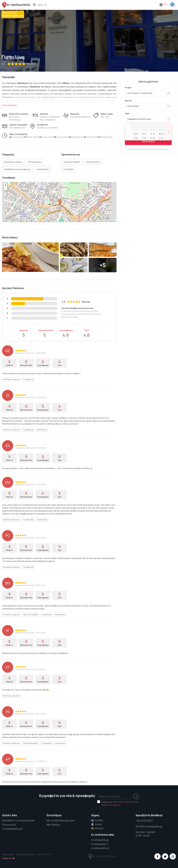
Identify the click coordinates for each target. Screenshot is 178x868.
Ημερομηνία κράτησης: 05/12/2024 (31, 669)
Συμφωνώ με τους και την (118, 803)
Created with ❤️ (8, 858)
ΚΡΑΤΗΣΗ (148, 141)
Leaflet (100, 221)
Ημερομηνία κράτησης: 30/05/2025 (31, 484)
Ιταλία (96, 824)
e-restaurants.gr (100, 840)
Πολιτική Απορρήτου (111, 805)
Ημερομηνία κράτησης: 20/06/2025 (31, 448)
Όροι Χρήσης (8, 854)
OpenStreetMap (111, 221)
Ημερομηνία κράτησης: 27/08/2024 (31, 761)
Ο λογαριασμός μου (13, 829)
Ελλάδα (97, 820)
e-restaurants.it (100, 844)
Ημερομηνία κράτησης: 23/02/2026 (31, 353)
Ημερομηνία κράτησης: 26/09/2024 (31, 714)
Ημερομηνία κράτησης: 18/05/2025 (31, 538)
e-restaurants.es (100, 848)
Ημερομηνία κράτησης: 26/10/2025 (31, 397)
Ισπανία (97, 828)
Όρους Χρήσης (125, 802)
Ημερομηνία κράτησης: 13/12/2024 (30, 633)
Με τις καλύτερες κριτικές (61, 820)
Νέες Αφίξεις (53, 825)
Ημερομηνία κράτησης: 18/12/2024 (30, 585)
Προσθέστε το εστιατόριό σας (18, 820)
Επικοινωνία (9, 825)
